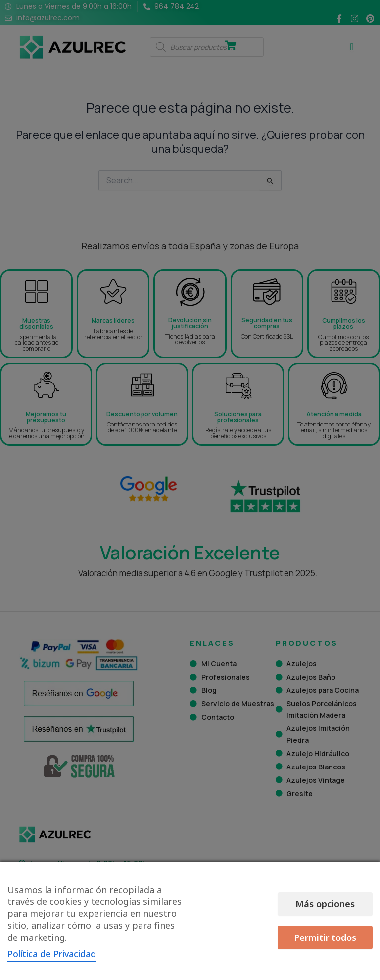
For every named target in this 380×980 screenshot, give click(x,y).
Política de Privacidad (52, 954)
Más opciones (237, 921)
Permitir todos (331, 921)
